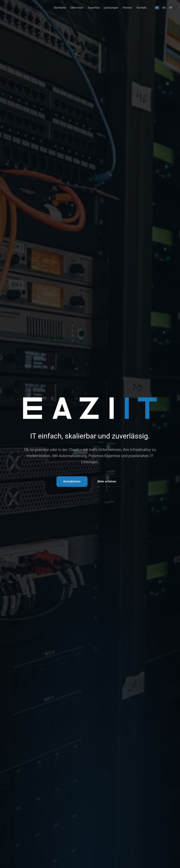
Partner (127, 8)
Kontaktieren (72, 481)
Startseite (60, 8)
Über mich (77, 8)
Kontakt (142, 8)
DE (157, 8)
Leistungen (111, 8)
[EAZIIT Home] (17, 8)
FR (171, 8)
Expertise (94, 8)
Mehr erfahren (107, 481)
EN (164, 8)
